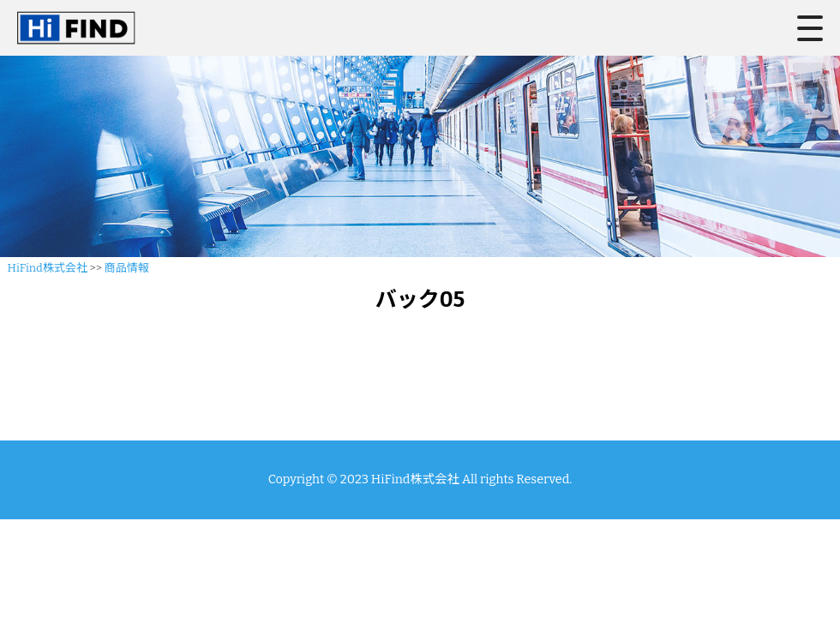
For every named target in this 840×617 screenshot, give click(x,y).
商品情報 (127, 268)
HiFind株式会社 (48, 268)
